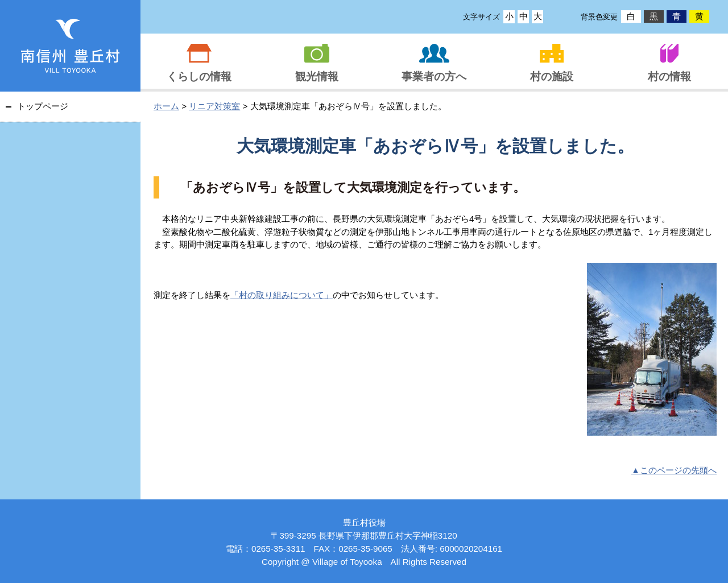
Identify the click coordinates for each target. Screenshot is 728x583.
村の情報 (669, 77)
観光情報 (317, 77)
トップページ (43, 106)
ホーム (166, 106)
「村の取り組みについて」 (282, 295)
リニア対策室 (214, 106)
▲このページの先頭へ (674, 470)
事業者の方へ (434, 77)
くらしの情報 (199, 77)
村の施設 (552, 77)
